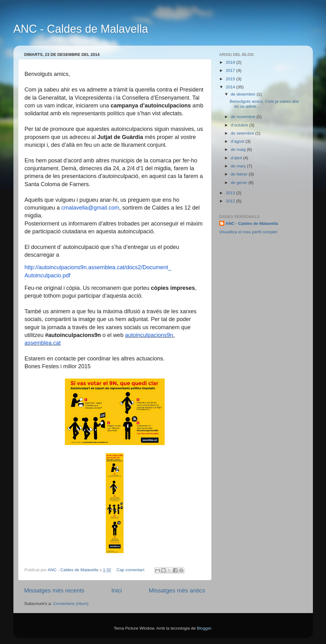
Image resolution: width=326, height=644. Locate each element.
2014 (231, 87)
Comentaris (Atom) (71, 604)
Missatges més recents (54, 590)
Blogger (204, 628)
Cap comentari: (131, 570)
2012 (231, 201)
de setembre (243, 133)
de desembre (244, 94)
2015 (231, 79)
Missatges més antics (177, 590)
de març (239, 166)
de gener (240, 183)
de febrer (240, 174)
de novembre (244, 117)
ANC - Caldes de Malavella (81, 29)
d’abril (237, 158)
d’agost (238, 141)
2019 (231, 62)
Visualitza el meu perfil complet (248, 232)
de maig (239, 149)
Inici (117, 590)
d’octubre (240, 125)
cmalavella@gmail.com (90, 208)
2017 (231, 70)
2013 (231, 193)
